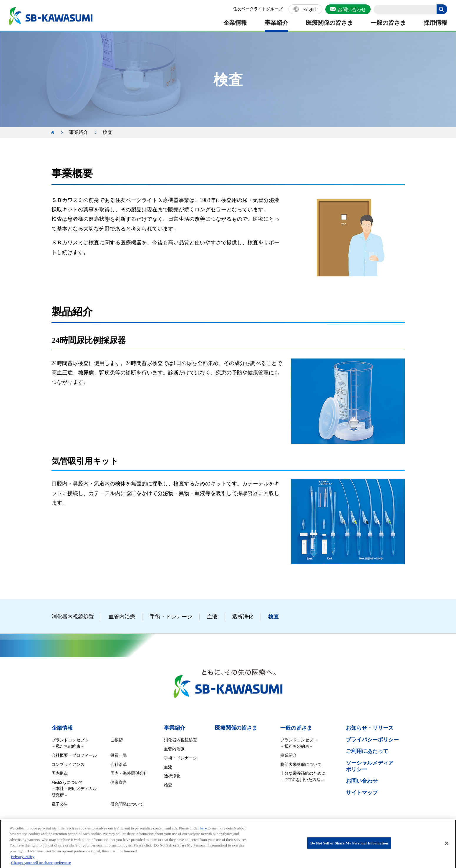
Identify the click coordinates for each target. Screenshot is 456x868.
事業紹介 (276, 23)
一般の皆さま (388, 23)
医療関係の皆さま (329, 23)
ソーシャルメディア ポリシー (370, 766)
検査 (273, 617)
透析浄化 (243, 617)
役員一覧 (119, 755)
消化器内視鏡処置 (73, 617)
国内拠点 (60, 773)
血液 (212, 617)
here (203, 833)
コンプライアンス (68, 765)
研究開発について (127, 804)
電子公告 (60, 804)
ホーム (56, 133)
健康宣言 (119, 782)
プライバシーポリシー (372, 740)
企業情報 (235, 23)
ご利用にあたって (367, 751)
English (310, 10)
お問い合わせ (352, 10)
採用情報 (435, 23)
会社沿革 (119, 765)
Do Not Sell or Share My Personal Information (349, 848)
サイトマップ (362, 793)
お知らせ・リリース (370, 728)
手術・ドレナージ (171, 617)
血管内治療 (122, 617)
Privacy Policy (23, 862)
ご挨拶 (117, 740)
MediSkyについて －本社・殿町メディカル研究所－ (74, 789)
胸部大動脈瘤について (301, 765)
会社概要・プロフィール (74, 755)
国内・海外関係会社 (129, 773)
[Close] (447, 849)
